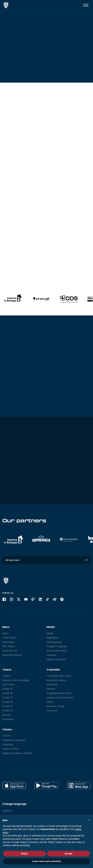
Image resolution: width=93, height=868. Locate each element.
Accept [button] (69, 854)
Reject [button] (25, 854)
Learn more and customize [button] (46, 861)
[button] (89, 820)
